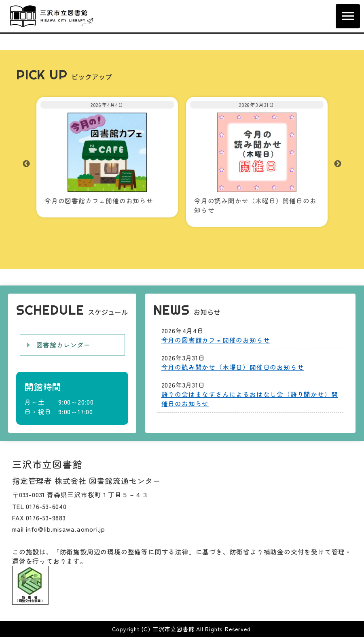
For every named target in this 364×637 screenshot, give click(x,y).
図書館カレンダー (63, 345)
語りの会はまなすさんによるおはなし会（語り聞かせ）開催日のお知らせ (250, 399)
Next (338, 164)
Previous (26, 164)
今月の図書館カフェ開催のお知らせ (216, 340)
